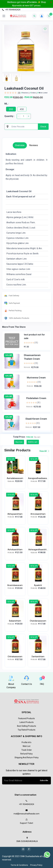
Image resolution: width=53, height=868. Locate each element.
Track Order (27, 750)
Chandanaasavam (38, 621)
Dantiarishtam (38, 657)
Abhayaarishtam (15, 514)
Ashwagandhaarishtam (38, 550)
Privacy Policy (36, 865)
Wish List (26, 746)
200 (11, 109)
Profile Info (26, 742)
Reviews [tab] (34, 145)
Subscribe (44, 780)
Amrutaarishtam (38, 514)
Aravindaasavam (15, 585)
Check (43, 127)
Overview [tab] (20, 145)
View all (44, 451)
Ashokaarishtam (15, 550)
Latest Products (27, 722)
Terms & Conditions (19, 865)
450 (22, 109)
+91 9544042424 (11, 10)
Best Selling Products (27, 726)
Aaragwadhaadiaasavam (38, 478)
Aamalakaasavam (15, 478)
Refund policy (26, 754)
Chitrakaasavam (15, 657)
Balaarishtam (15, 621)
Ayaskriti (38, 585)
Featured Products (26, 718)
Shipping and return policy (27, 758)
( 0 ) (36, 343)
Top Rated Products (26, 730)
